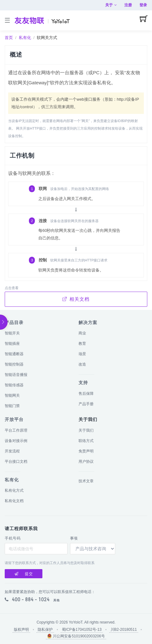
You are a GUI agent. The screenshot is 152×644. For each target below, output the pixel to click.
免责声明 (86, 451)
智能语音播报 (16, 375)
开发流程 (12, 451)
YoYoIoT (76, 622)
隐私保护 (45, 630)
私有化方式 (14, 490)
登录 (143, 5)
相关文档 (76, 299)
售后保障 (86, 394)
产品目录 (14, 322)
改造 (82, 364)
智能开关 (12, 333)
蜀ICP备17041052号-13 (82, 630)
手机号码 (13, 538)
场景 (82, 354)
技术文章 (86, 481)
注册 (128, 5)
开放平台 (14, 419)
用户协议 (86, 462)
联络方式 (86, 441)
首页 (9, 38)
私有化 (25, 38)
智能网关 (12, 395)
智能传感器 (14, 385)
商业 (82, 333)
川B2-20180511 (124, 630)
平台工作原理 (16, 430)
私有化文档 (14, 501)
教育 (82, 344)
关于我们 (86, 430)
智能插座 (12, 344)
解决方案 (88, 322)
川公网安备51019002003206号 (76, 636)
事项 (74, 538)
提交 (24, 574)
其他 (57, 600)
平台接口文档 (16, 462)
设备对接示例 (16, 441)
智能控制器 (14, 364)
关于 (111, 5)
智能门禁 (12, 406)
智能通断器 (14, 354)
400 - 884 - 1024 (31, 599)
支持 (83, 383)
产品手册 (86, 404)
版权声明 (21, 630)
